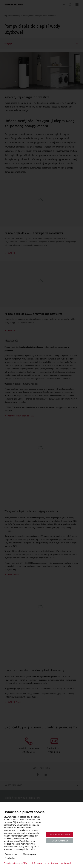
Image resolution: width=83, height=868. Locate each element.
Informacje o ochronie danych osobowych (52, 863)
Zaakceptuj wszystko (60, 835)
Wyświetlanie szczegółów (16, 863)
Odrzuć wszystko (60, 841)
